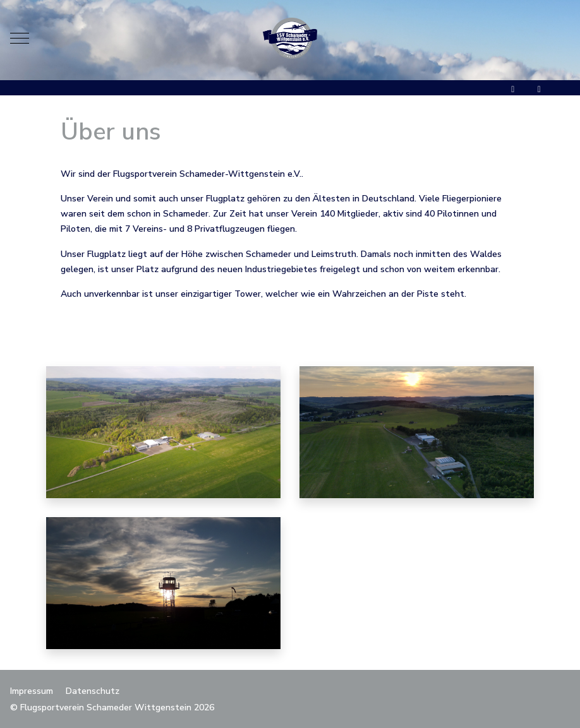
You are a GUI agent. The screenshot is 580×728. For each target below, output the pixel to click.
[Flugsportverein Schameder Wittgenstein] (290, 38)
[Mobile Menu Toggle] (20, 38)
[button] (163, 432)
